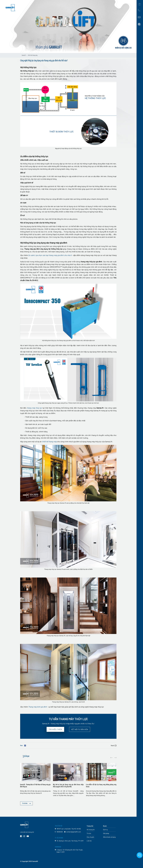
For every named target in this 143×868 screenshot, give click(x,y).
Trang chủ (90, 826)
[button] (115, 758)
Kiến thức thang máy (33, 55)
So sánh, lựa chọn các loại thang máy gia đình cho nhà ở (50, 255)
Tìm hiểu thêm (55, 729)
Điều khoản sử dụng (109, 837)
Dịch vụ (105, 830)
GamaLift (24, 55)
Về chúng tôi (91, 830)
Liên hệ (89, 841)
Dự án (105, 826)
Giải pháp (106, 833)
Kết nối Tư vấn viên (80, 729)
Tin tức (89, 833)
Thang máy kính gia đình (38, 707)
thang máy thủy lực (34, 408)
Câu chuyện (90, 837)
